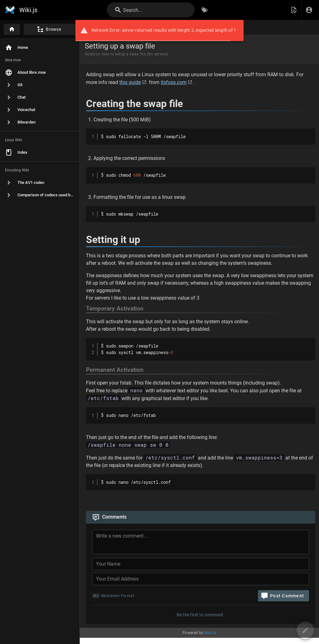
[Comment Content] (202, 543)
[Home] (12, 29)
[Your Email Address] (201, 579)
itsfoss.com (174, 82)
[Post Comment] (283, 596)
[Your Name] (201, 564)
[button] (294, 10)
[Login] (309, 10)
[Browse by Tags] (205, 10)
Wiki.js (210, 633)
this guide (130, 82)
